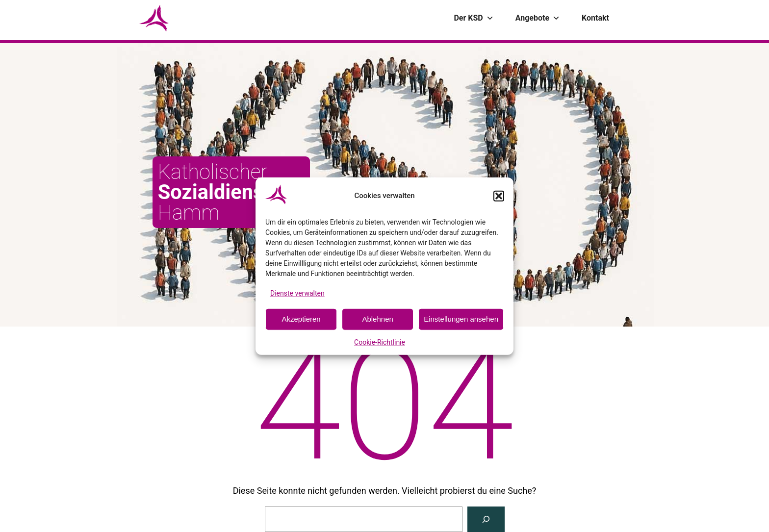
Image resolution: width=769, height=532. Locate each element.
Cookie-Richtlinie (380, 342)
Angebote (538, 18)
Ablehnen (377, 319)
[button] (499, 196)
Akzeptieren (301, 319)
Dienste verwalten (297, 293)
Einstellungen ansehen (461, 319)
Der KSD (474, 18)
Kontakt (595, 18)
